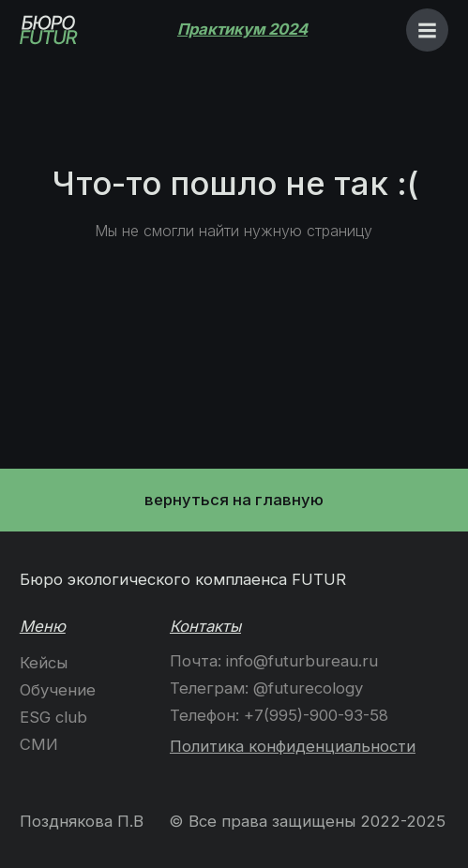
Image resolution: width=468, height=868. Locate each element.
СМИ (39, 744)
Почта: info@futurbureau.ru (274, 661)
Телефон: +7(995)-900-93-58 (279, 715)
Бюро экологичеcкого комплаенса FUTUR (183, 579)
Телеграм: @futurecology (266, 688)
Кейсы (44, 663)
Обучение (58, 690)
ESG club (53, 717)
